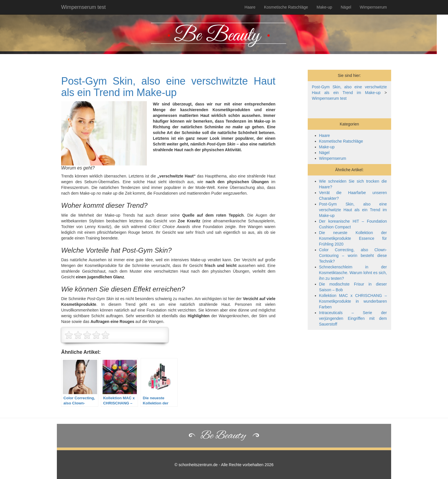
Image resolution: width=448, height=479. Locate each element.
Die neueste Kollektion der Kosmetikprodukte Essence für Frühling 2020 (353, 238)
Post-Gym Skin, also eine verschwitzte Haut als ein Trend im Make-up (168, 87)
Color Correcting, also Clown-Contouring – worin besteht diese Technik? (353, 256)
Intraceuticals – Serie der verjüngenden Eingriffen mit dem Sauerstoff (353, 318)
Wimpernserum (373, 7)
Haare (250, 7)
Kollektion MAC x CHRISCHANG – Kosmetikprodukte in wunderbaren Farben (353, 301)
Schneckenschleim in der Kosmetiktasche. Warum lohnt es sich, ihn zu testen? (353, 273)
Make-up (324, 7)
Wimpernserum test (83, 7)
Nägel (346, 7)
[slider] (87, 335)
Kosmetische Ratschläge (286, 7)
